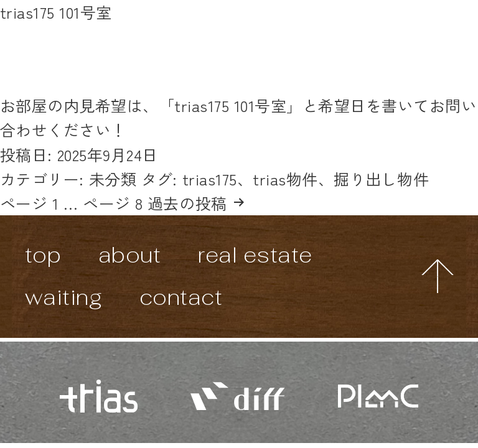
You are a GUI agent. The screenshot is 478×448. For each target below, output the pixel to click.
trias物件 (285, 179)
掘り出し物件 (381, 179)
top (43, 255)
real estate (255, 255)
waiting (64, 297)
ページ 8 (113, 203)
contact (181, 297)
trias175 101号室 (56, 12)
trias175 (210, 179)
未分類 (113, 179)
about (130, 255)
